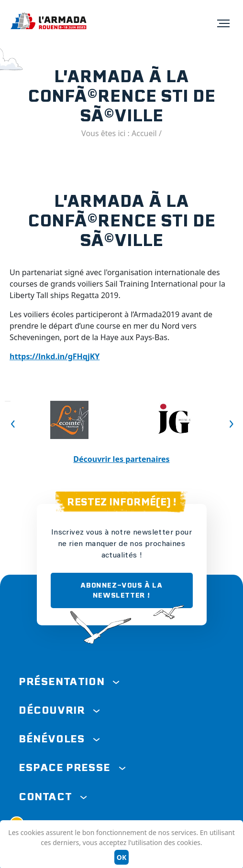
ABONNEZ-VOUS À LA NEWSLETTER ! (121, 590)
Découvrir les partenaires (121, 459)
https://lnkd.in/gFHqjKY (55, 356)
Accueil (144, 133)
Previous (8, 401)
